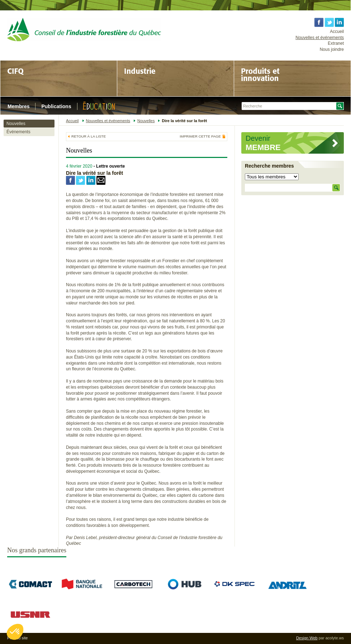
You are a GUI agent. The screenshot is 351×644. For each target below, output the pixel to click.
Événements (18, 132)
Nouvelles (16, 124)
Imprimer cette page (200, 136)
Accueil (337, 32)
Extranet (336, 43)
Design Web (307, 638)
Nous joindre (332, 49)
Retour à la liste (89, 136)
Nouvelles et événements (320, 38)
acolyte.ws (335, 638)
